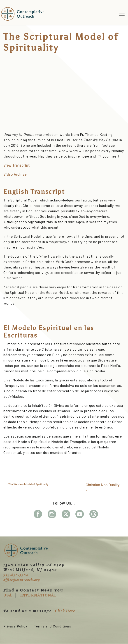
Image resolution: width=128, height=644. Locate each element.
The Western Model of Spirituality (28, 484)
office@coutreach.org (22, 580)
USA (8, 595)
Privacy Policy (15, 626)
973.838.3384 (16, 575)
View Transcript (17, 165)
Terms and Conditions (53, 626)
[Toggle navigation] (122, 14)
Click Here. (66, 611)
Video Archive (15, 174)
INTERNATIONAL (38, 595)
